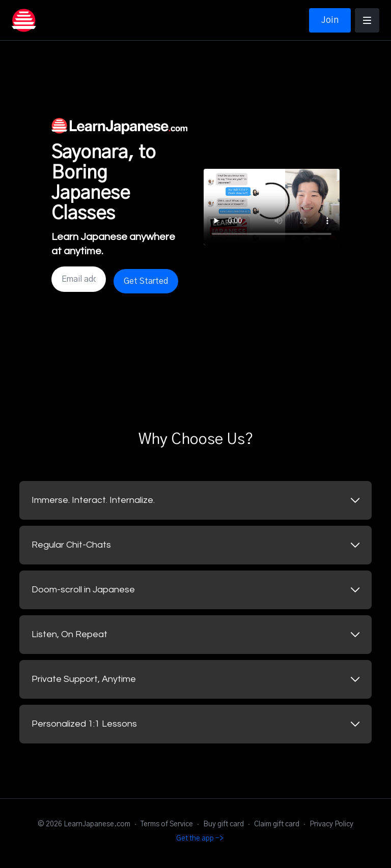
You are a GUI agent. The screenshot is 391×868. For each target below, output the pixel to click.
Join (330, 20)
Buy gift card (224, 824)
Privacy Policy (331, 824)
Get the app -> (200, 839)
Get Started (146, 281)
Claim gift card (277, 824)
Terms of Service (167, 824)
